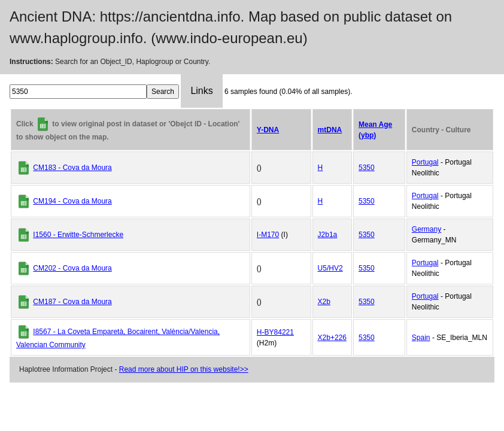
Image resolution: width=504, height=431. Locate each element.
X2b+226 (332, 338)
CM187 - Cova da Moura (72, 302)
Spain (421, 338)
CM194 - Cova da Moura (72, 201)
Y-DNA (268, 130)
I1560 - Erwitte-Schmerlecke (78, 235)
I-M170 (268, 235)
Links (201, 91)
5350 (367, 168)
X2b (324, 302)
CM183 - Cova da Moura (72, 168)
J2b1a (328, 235)
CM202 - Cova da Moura (72, 268)
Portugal (425, 162)
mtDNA (330, 130)
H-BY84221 (275, 332)
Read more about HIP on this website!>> (184, 369)
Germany (426, 229)
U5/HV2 (330, 268)
